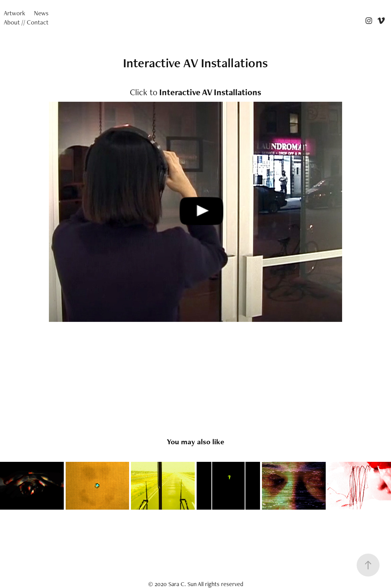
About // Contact (26, 22)
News (41, 13)
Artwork (15, 13)
